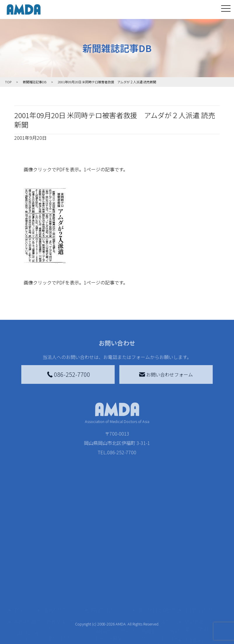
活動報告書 (27, 593)
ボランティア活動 (65, 610)
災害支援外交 (156, 561)
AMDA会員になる (112, 561)
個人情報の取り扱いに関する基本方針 (201, 598)
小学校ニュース (27, 609)
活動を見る (55, 549)
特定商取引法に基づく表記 (201, 564)
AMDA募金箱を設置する (114, 607)
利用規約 (194, 580)
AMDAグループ (29, 576)
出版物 (25, 622)
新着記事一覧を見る (65, 564)
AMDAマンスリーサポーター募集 (114, 574)
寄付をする (102, 549)
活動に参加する (60, 598)
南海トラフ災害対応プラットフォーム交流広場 (160, 577)
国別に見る (58, 577)
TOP (19, 549)
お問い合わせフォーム (166, 374)
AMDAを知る (27, 561)
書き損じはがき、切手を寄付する (113, 590)
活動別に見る (61, 587)
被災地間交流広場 (157, 549)
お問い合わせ (199, 549)
